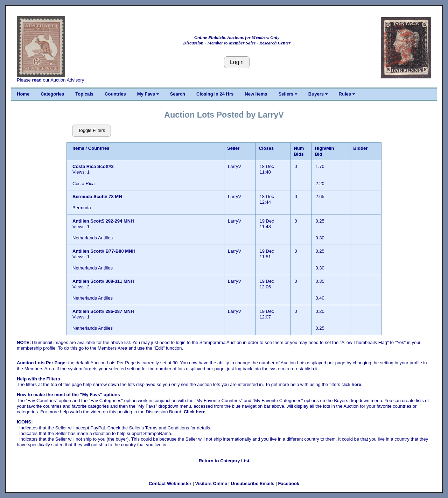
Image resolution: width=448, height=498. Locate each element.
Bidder (360, 148)
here (356, 384)
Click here (195, 412)
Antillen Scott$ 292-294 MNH (103, 221)
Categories (52, 94)
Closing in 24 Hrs (215, 94)
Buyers (318, 94)
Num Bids (299, 151)
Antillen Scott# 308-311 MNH (103, 281)
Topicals (84, 94)
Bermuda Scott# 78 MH (97, 197)
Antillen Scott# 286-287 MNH (103, 311)
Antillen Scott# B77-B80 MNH (104, 251)
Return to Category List (224, 461)
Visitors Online (211, 483)
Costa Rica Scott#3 (93, 166)
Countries (115, 94)
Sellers (288, 94)
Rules (347, 94)
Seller (233, 148)
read (37, 80)
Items (78, 148)
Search (178, 94)
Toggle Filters (92, 130)
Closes (266, 148)
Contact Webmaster (170, 483)
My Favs (148, 94)
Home (23, 94)
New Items (256, 94)
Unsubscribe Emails (253, 483)
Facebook (289, 483)
